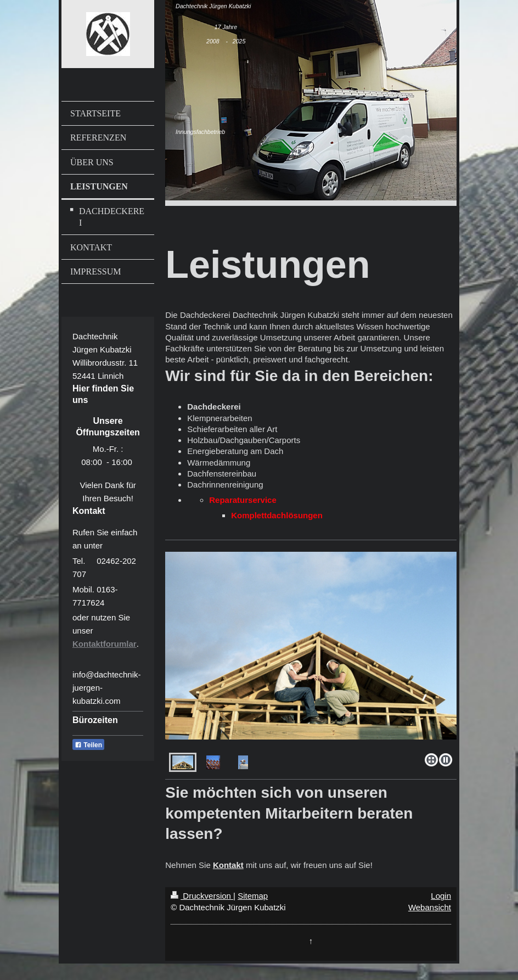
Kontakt (228, 865)
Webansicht (430, 907)
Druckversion (202, 896)
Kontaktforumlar (105, 644)
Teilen (88, 745)
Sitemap (253, 896)
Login (441, 896)
